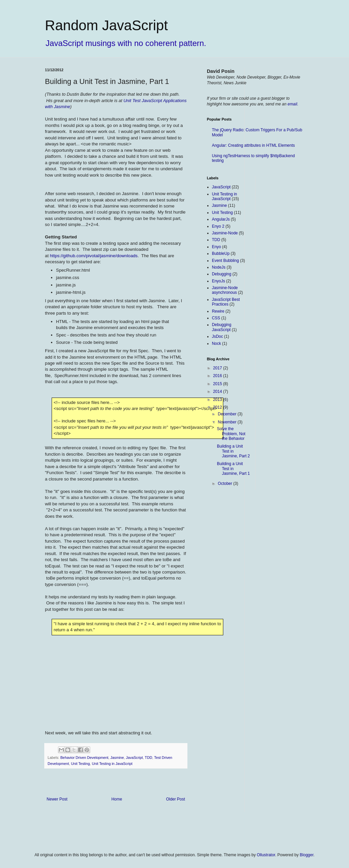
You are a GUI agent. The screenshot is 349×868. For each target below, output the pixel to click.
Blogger (307, 855)
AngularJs (221, 219)
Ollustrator (266, 855)
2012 (218, 407)
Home (117, 799)
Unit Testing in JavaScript (112, 764)
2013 (218, 400)
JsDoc (217, 336)
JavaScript (134, 758)
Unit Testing (80, 764)
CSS (216, 318)
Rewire (218, 311)
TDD (149, 758)
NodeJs (219, 267)
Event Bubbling (225, 261)
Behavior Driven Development (84, 758)
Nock (216, 344)
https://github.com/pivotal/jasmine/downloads (94, 256)
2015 (218, 384)
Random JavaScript (106, 25)
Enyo (216, 247)
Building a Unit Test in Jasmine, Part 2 (233, 451)
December (228, 414)
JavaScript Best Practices (226, 302)
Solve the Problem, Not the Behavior (231, 434)
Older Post (176, 799)
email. (293, 104)
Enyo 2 (218, 226)
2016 (218, 376)
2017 (218, 368)
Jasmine (117, 758)
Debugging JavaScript (222, 327)
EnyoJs (218, 281)
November (228, 422)
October (226, 484)
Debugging (222, 274)
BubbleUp (221, 254)
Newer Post (57, 799)
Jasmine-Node (225, 233)
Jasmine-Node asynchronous (225, 290)
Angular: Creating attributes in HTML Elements (253, 145)
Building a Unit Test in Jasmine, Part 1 (233, 469)
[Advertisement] (287, 277)
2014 (218, 392)
